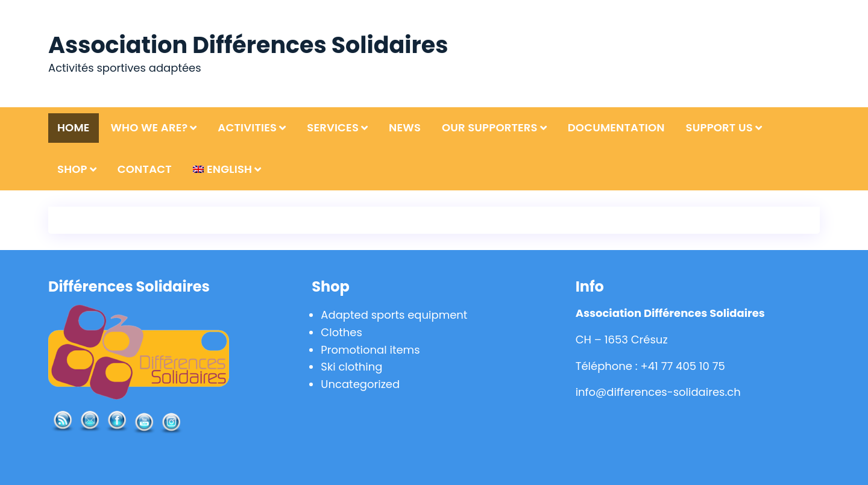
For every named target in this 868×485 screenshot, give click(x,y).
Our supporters (490, 127)
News (405, 127)
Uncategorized (360, 384)
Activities (247, 127)
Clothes (341, 332)
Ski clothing (351, 367)
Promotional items (370, 350)
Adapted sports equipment (394, 315)
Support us (719, 127)
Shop (72, 169)
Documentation (616, 127)
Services (333, 127)
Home (74, 127)
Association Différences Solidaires (248, 45)
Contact (145, 169)
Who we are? (149, 127)
